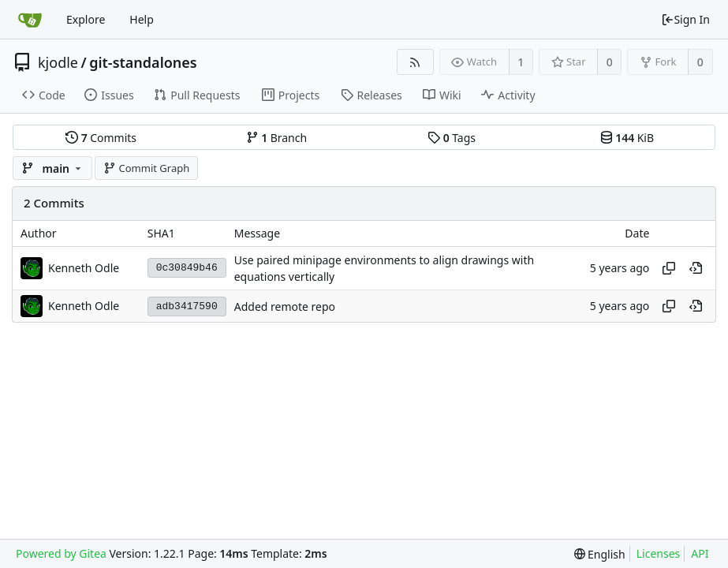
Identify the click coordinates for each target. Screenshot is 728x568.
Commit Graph (146, 168)
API (700, 553)
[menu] (600, 554)
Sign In (685, 19)
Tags (452, 138)
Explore (86, 19)
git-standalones (143, 62)
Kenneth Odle (84, 268)
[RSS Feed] (415, 62)
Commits (101, 138)
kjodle (58, 62)
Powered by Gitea (61, 553)
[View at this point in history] (696, 268)
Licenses (659, 553)
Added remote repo (285, 306)
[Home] (30, 20)
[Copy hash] (669, 268)
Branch (277, 138)
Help (142, 19)
